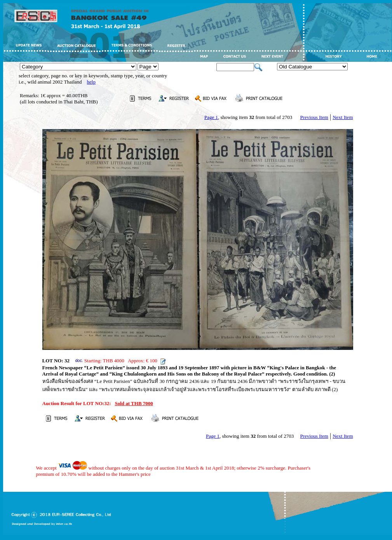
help (91, 82)
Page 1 (211, 117)
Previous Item (314, 117)
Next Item (343, 117)
